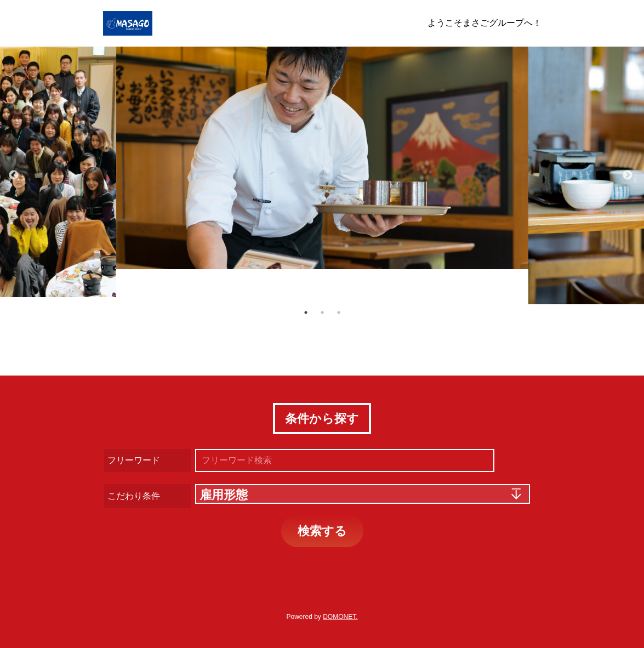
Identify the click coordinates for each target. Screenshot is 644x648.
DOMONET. (340, 617)
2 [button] (322, 312)
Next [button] (628, 175)
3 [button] (339, 312)
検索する (322, 531)
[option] (322, 158)
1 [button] (306, 312)
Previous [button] (14, 175)
